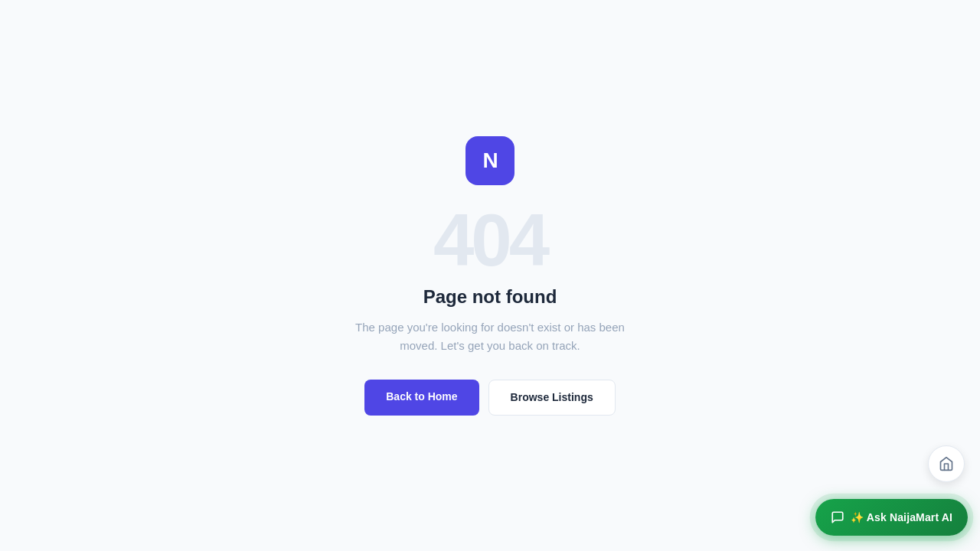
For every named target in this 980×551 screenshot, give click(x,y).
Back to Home (421, 396)
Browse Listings (552, 397)
